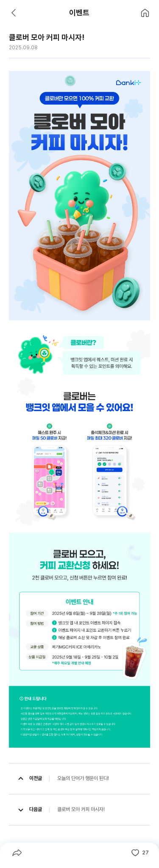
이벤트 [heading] (79, 13)
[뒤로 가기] (14, 13)
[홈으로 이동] (145, 13)
